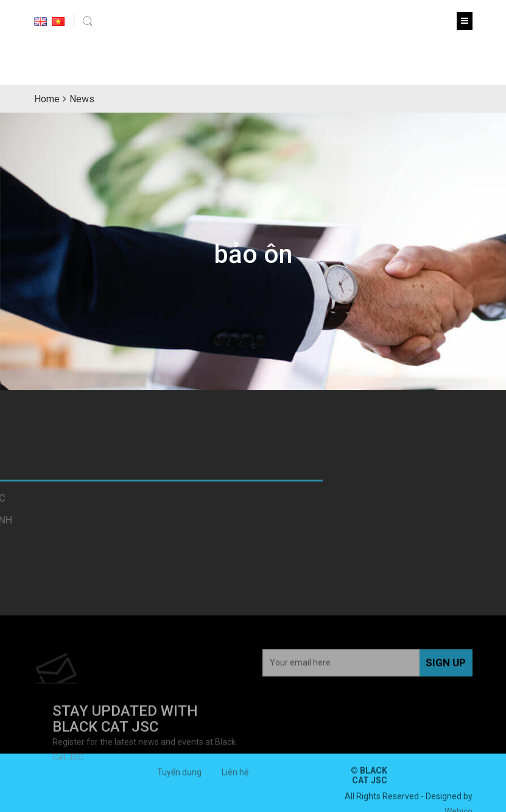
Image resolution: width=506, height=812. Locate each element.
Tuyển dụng (179, 775)
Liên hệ (235, 775)
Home (47, 99)
